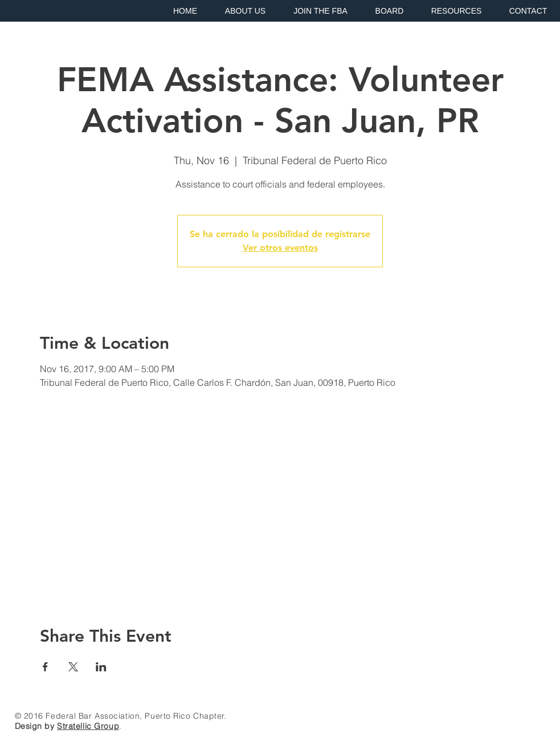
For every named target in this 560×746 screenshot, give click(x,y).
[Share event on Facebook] (45, 667)
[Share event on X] (73, 667)
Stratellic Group (88, 726)
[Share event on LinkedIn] (101, 667)
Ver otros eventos (280, 248)
